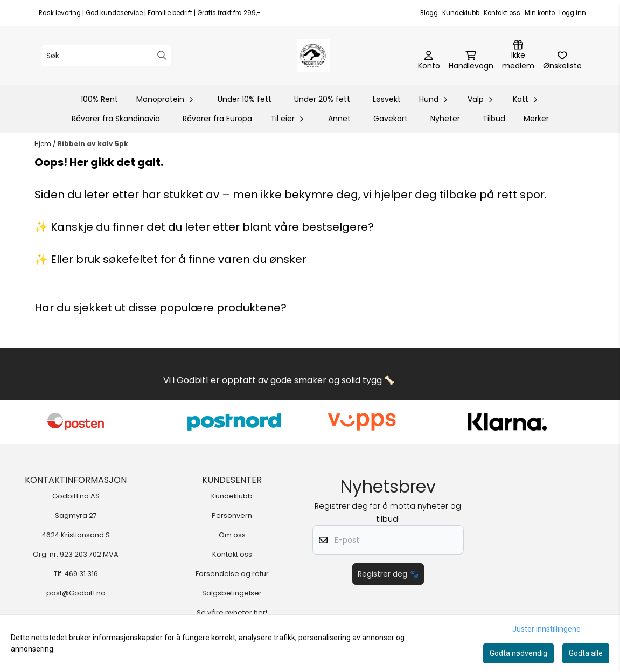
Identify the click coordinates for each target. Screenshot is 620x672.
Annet (339, 119)
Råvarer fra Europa (217, 119)
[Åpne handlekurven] (471, 61)
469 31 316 (81, 574)
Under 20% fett (322, 99)
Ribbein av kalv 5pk (93, 144)
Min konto (540, 13)
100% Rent (99, 99)
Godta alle (586, 653)
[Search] (162, 55)
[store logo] (313, 56)
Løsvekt (387, 99)
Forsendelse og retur (232, 574)
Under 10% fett (245, 99)
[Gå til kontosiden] (429, 61)
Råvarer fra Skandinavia (116, 119)
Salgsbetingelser (232, 593)
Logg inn (573, 13)
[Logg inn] (518, 56)
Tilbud (494, 119)
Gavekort (391, 119)
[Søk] (106, 56)
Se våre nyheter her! (232, 612)
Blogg (429, 13)
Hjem (44, 144)
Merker (536, 119)
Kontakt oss (502, 13)
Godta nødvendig (518, 653)
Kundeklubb (461, 13)
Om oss (232, 535)
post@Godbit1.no (76, 593)
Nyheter (445, 119)
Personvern (232, 515)
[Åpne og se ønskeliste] (562, 61)
